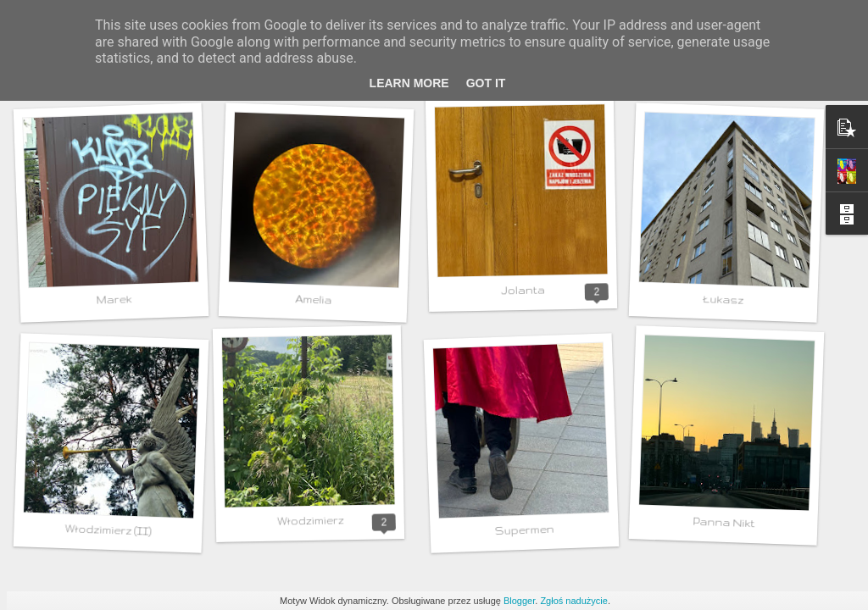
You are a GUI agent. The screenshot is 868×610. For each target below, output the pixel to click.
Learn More (409, 83)
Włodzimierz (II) (108, 530)
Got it (486, 83)
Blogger (519, 601)
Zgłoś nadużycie (574, 601)
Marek (114, 299)
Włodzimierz (310, 520)
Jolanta (523, 291)
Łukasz (723, 299)
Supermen (524, 530)
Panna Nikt (723, 523)
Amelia (313, 299)
